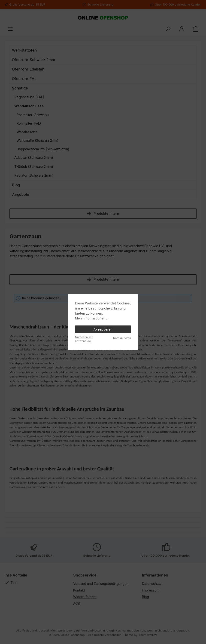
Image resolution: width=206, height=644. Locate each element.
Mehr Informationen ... (92, 318)
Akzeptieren (103, 329)
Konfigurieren (122, 338)
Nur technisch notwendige (84, 339)
